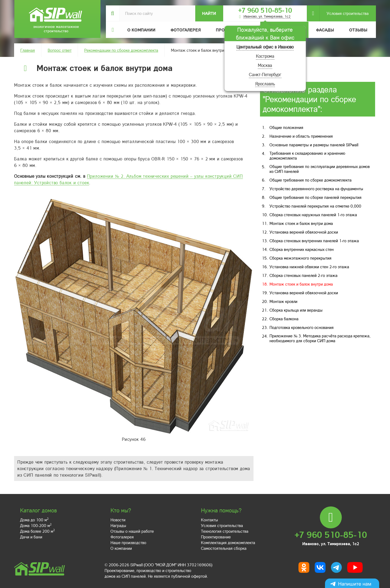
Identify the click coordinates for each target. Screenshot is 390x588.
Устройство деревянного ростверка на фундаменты (316, 189)
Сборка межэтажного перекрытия (300, 258)
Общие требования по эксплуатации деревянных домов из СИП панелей (320, 169)
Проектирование (216, 537)
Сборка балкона (284, 319)
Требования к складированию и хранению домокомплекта (307, 156)
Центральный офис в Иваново (265, 47)
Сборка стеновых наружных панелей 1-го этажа (313, 215)
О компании (121, 548)
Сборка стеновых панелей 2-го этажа (303, 275)
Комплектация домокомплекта (228, 542)
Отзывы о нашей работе (132, 531)
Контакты (209, 520)
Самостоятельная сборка (224, 548)
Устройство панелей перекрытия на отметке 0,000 (315, 206)
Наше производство (128, 542)
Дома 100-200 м (36, 525)
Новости (118, 520)
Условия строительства (344, 13)
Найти (209, 13)
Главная (28, 50)
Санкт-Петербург (265, 74)
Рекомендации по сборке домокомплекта (121, 50)
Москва (265, 65)
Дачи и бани (31, 537)
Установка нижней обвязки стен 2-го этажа (309, 267)
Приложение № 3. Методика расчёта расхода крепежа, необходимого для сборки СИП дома (320, 338)
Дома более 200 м (37, 531)
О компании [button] (141, 30)
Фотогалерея (186, 30)
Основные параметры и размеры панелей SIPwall (314, 145)
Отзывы (358, 30)
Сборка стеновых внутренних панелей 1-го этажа (314, 241)
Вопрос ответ (60, 50)
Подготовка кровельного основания (302, 327)
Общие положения (286, 127)
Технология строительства (225, 531)
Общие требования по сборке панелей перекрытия (316, 197)
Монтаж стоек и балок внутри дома (301, 223)
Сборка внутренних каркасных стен (302, 249)
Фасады (325, 30)
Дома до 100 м (34, 520)
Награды (118, 525)
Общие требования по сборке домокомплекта (311, 180)
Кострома (265, 56)
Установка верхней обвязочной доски (304, 232)
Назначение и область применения (301, 136)
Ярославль (265, 84)
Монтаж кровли (283, 301)
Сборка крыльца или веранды (296, 310)
